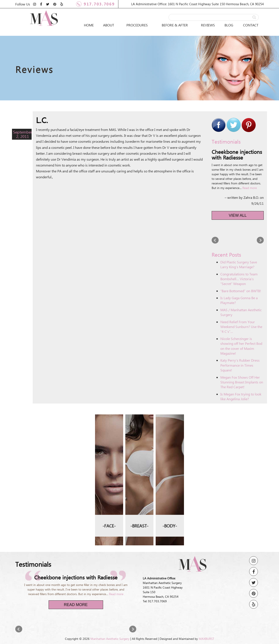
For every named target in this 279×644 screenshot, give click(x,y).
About (109, 25)
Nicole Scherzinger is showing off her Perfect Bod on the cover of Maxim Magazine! (241, 346)
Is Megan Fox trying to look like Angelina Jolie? (241, 396)
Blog (229, 25)
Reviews (208, 25)
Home (89, 25)
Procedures (137, 25)
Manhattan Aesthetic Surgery (110, 639)
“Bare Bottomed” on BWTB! (241, 291)
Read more (250, 188)
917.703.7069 (95, 4)
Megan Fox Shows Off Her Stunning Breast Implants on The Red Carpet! (242, 382)
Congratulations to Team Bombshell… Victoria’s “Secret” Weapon (239, 279)
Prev (215, 240)
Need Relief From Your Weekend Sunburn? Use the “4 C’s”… (241, 327)
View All (238, 215)
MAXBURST (206, 639)
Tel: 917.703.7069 (155, 601)
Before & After (175, 25)
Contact (251, 25)
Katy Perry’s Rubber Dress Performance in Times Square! (240, 365)
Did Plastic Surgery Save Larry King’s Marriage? (239, 264)
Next (260, 240)
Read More (76, 605)
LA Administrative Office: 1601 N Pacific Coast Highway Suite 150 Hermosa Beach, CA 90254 (197, 4)
